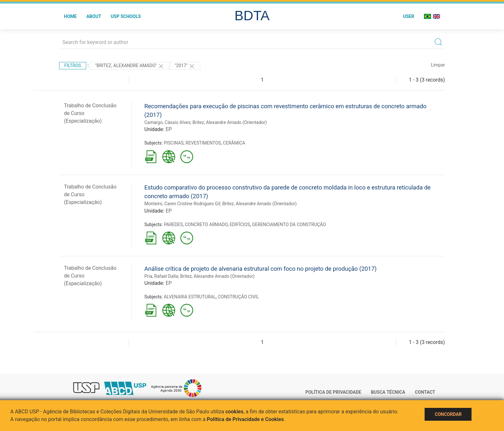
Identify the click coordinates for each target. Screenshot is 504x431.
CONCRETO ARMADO (206, 224)
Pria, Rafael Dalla (161, 276)
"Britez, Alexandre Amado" (130, 66)
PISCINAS (174, 143)
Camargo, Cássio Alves (167, 122)
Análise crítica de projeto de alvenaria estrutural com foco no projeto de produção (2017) (261, 269)
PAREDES (173, 224)
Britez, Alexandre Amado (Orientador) (230, 122)
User (409, 16)
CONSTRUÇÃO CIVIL (239, 297)
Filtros (73, 66)
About (94, 16)
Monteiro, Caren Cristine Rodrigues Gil (182, 204)
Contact (425, 392)
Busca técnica (388, 392)
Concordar (448, 414)
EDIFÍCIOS (240, 224)
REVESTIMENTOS (203, 143)
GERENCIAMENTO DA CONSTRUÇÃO (289, 224)
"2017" (185, 66)
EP (169, 129)
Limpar (438, 65)
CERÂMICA (234, 143)
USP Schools (126, 16)
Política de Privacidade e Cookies (245, 419)
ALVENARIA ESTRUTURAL (190, 297)
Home (70, 16)
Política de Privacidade (333, 392)
